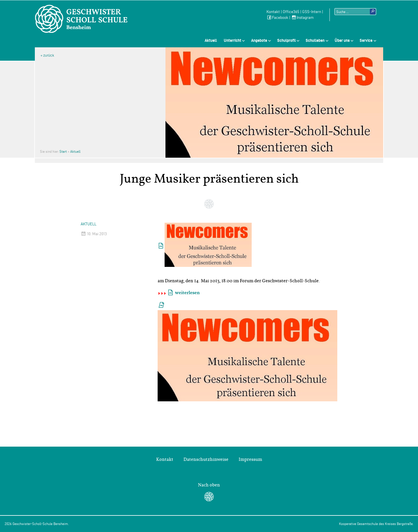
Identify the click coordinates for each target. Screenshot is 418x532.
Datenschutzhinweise (206, 459)
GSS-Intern (312, 12)
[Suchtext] (355, 12)
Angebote (259, 40)
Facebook (277, 18)
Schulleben (315, 40)
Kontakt (273, 12)
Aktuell (211, 40)
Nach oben (209, 485)
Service (366, 40)
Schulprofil (287, 40)
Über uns (342, 40)
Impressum (250, 459)
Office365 (291, 12)
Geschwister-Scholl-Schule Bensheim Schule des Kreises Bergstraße (81, 19)
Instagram (302, 18)
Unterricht (233, 40)
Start (63, 151)
